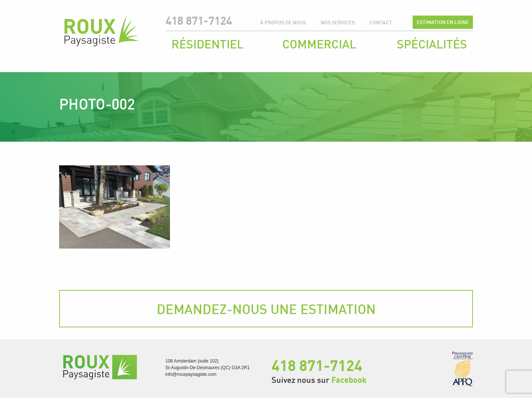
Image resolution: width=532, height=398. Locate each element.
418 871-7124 (199, 21)
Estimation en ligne (443, 22)
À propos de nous (283, 22)
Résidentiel (207, 44)
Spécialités (432, 44)
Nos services (338, 22)
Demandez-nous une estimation (266, 309)
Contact (381, 22)
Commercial (319, 44)
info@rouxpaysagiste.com (191, 374)
